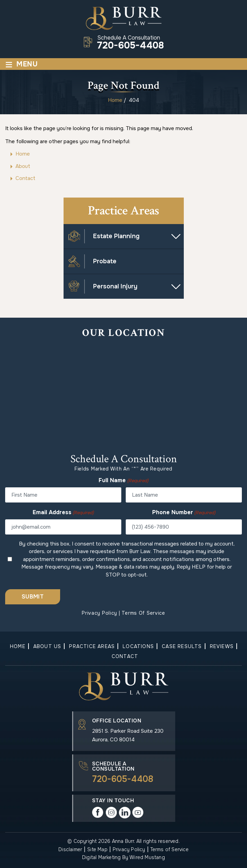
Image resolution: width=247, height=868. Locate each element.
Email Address (63, 512)
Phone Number (184, 512)
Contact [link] (25, 178)
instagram (111, 813)
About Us (47, 646)
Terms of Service (143, 613)
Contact (125, 656)
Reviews (222, 646)
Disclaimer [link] (70, 849)
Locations (138, 646)
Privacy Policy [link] (129, 849)
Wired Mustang (147, 857)
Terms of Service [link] (170, 849)
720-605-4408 (131, 46)
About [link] (23, 166)
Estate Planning (116, 236)
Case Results (182, 646)
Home (18, 646)
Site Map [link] (97, 849)
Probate (105, 261)
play (138, 813)
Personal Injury (115, 286)
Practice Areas (92, 646)
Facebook (98, 813)
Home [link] (23, 154)
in (125, 813)
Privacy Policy (99, 613)
